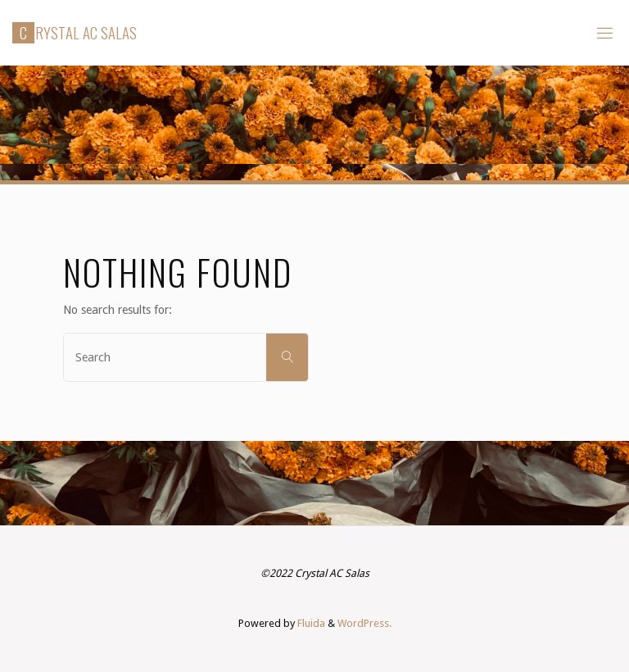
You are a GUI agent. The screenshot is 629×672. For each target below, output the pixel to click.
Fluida (310, 623)
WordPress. (364, 623)
